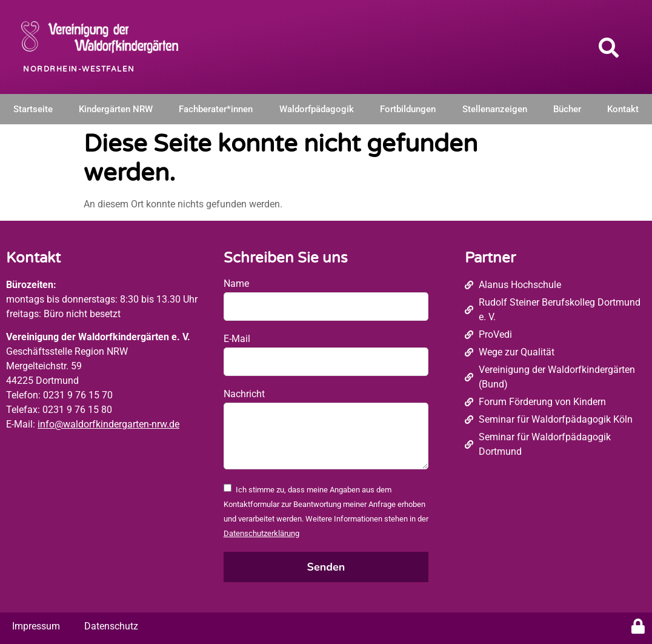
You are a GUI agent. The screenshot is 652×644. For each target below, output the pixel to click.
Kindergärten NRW (116, 109)
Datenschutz (111, 626)
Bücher (567, 109)
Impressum (36, 626)
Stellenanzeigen (495, 109)
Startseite (33, 109)
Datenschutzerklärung (261, 533)
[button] (608, 47)
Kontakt (623, 109)
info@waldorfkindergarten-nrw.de (108, 424)
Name (236, 283)
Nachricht (244, 394)
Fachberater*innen (216, 109)
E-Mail (237, 339)
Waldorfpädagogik (317, 109)
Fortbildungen (408, 109)
